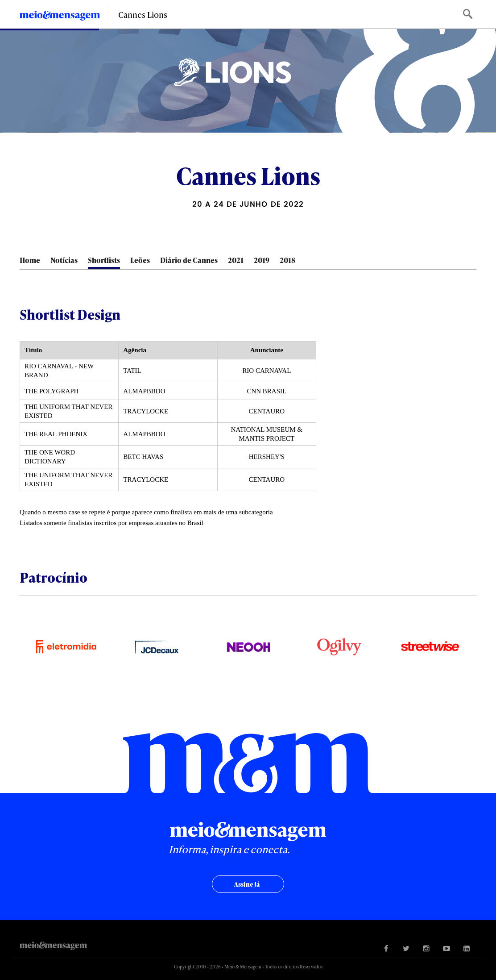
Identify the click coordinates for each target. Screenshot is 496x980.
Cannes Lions (143, 15)
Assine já (247, 884)
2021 (236, 260)
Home (30, 260)
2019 (262, 260)
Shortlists (104, 260)
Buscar (469, 15)
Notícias (64, 260)
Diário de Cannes (189, 260)
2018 (287, 260)
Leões (140, 260)
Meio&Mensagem (60, 17)
